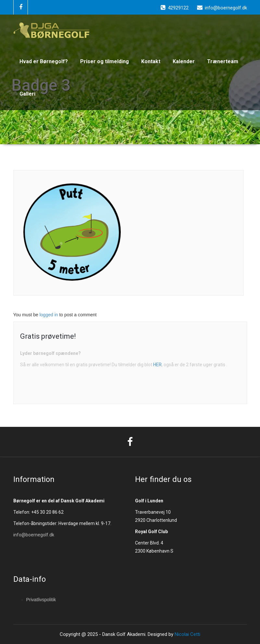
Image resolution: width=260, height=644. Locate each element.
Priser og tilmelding (105, 61)
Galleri (27, 94)
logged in (49, 315)
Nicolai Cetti (187, 634)
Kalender (184, 61)
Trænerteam (223, 61)
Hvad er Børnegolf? (44, 61)
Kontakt (151, 61)
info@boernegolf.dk (34, 535)
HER (157, 365)
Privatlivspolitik (41, 600)
